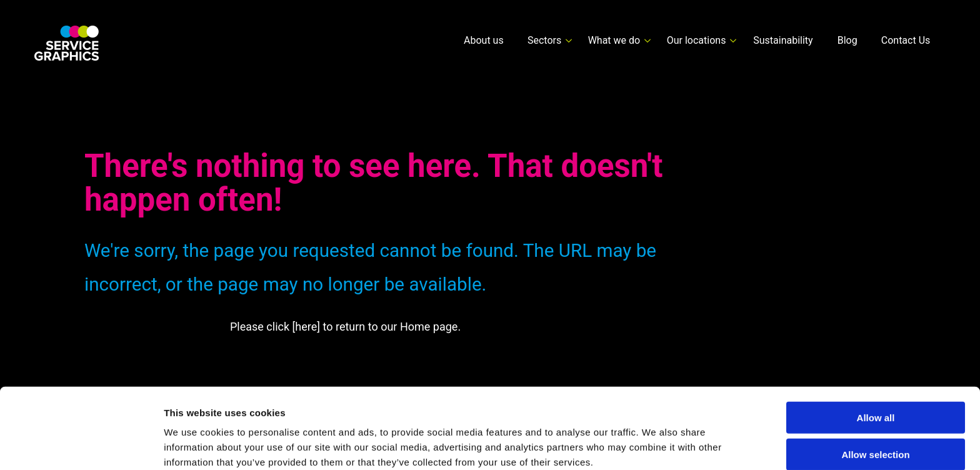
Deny (876, 433)
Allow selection (875, 397)
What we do (614, 40)
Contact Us (906, 40)
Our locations (697, 40)
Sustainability (783, 40)
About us (484, 40)
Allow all (876, 360)
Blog (847, 40)
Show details (656, 445)
